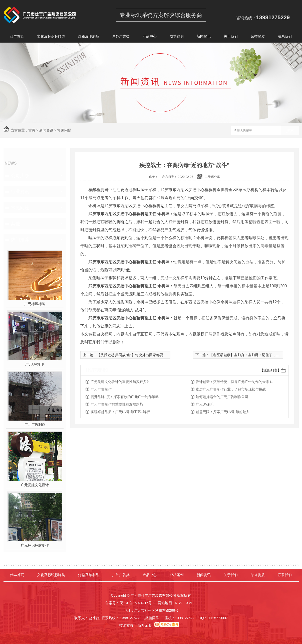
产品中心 (150, 37)
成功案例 (177, 37)
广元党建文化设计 (35, 485)
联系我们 (285, 37)
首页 (32, 130)
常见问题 (64, 130)
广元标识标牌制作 (35, 545)
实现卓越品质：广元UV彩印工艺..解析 (120, 412)
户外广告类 (121, 37)
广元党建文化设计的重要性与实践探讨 (120, 382)
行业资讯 (20, 192)
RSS (179, 603)
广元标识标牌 (35, 304)
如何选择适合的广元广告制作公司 (222, 397)
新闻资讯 (204, 37)
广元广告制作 (35, 425)
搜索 (290, 131)
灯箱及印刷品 (89, 37)
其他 (16, 224)
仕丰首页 (17, 37)
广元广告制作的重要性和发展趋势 (117, 404)
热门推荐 (20, 240)
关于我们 (231, 37)
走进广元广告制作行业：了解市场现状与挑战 (231, 389)
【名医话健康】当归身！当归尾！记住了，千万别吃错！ (253, 355)
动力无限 (144, 625)
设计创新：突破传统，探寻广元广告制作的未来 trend (236, 382)
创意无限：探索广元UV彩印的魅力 (223, 412)
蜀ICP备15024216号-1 (137, 603)
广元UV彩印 (35, 364)
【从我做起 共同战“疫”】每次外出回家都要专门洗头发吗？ (142, 355)
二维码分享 (212, 177)
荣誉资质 (258, 37)
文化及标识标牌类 (51, 37)
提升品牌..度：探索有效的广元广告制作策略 (125, 397)
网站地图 (165, 603)
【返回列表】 (270, 370)
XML (190, 603)
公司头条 (20, 176)
